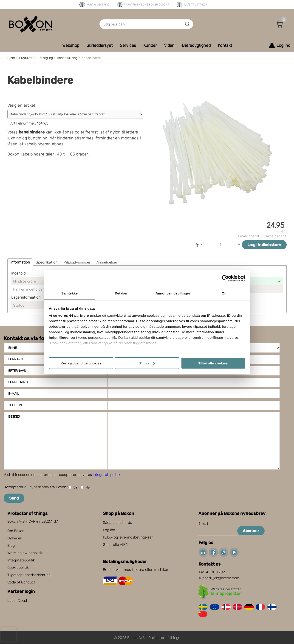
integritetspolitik (107, 475)
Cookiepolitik (18, 568)
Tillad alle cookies (213, 363)
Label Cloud (17, 601)
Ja (73, 487)
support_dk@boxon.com (219, 578)
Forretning (18, 382)
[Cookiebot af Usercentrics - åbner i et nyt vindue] (225, 278)
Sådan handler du (117, 523)
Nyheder (14, 538)
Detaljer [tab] (121, 293)
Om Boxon (16, 531)
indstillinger (59, 337)
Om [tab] (225, 293)
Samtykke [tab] (69, 293)
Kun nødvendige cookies (81, 363)
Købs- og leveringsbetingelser (128, 537)
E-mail (14, 394)
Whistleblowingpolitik (25, 553)
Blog (11, 545)
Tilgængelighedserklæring (29, 575)
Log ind (109, 530)
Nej (85, 487)
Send (14, 498)
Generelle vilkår (116, 545)
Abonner (251, 531)
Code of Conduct (21, 582)
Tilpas (147, 363)
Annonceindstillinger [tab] (173, 293)
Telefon (15, 405)
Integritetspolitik (21, 560)
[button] (279, 24)
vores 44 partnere (74, 315)
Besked (14, 417)
